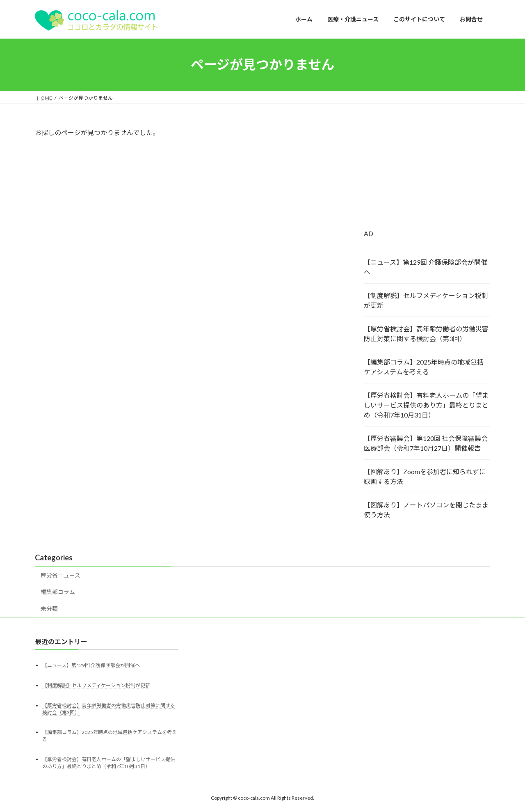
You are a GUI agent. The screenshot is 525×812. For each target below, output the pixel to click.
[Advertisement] (427, 178)
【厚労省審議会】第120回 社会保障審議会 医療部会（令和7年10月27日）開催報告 (426, 443)
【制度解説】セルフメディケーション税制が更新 (426, 300)
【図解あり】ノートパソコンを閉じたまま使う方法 (426, 510)
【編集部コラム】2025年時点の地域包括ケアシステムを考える (424, 367)
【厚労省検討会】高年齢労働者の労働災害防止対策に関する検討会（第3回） (426, 334)
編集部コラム (58, 592)
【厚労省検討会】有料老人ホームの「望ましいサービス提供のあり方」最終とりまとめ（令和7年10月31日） (426, 405)
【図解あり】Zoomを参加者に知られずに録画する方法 (425, 476)
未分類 (49, 609)
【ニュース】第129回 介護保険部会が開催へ (426, 267)
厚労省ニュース (60, 575)
